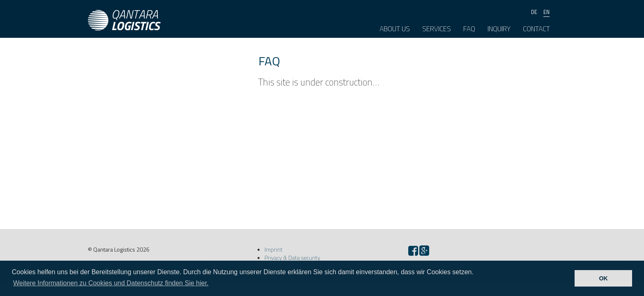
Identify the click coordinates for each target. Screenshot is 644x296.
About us (395, 29)
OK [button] (603, 278)
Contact (536, 29)
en (546, 12)
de (534, 12)
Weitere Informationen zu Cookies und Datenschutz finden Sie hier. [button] (111, 283)
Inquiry (499, 29)
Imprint (274, 249)
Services (437, 29)
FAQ (469, 29)
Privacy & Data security (292, 258)
